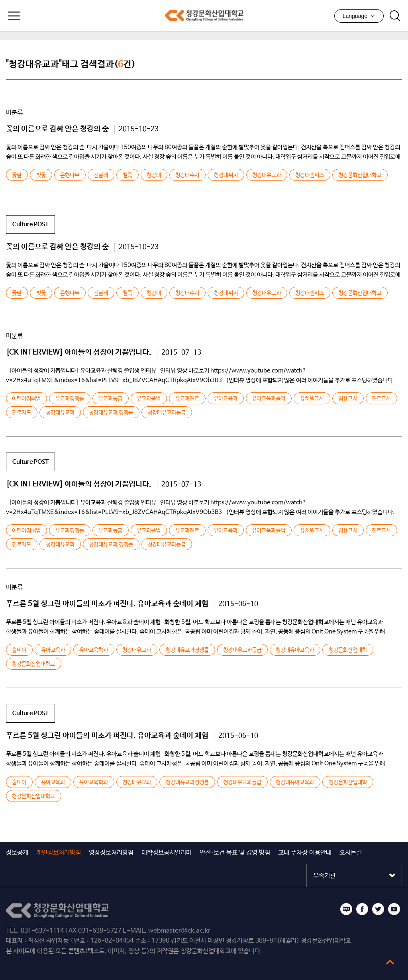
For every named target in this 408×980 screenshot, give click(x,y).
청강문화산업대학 (348, 650)
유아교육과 (226, 399)
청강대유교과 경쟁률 (111, 413)
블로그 (346, 909)
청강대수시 (187, 175)
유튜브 (394, 909)
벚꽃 (41, 175)
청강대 (154, 175)
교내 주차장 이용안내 (305, 853)
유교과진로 (187, 399)
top (390, 962)
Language (359, 16)
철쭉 (127, 175)
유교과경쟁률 (70, 399)
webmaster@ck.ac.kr (179, 931)
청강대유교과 (267, 175)
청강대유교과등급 (167, 413)
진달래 (101, 175)
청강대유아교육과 (295, 650)
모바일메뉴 (14, 16)
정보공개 (17, 853)
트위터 (378, 909)
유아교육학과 (94, 650)
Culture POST (30, 224)
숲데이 (19, 650)
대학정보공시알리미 (167, 853)
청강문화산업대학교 (204, 16)
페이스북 (362, 909)
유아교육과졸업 (269, 399)
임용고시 (348, 399)
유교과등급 (110, 399)
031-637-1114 (42, 931)
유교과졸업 (149, 399)
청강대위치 (226, 175)
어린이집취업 (26, 399)
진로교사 (381, 399)
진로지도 (22, 413)
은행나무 (70, 175)
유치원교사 (312, 399)
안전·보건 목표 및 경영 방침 (235, 853)
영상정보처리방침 (111, 853)
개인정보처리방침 (59, 853)
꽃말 (17, 175)
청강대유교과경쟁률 (187, 650)
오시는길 (351, 853)
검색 (395, 16)
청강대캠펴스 (310, 175)
